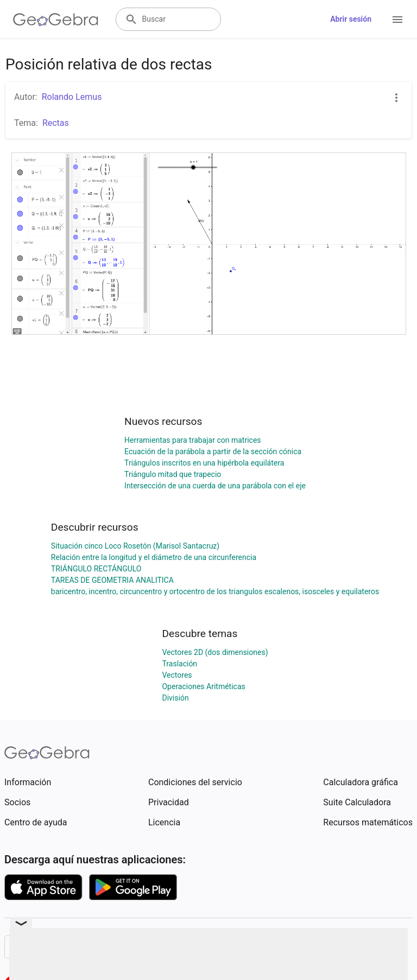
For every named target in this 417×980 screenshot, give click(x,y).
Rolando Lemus (72, 97)
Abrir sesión (351, 19)
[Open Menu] (397, 20)
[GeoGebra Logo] (56, 20)
